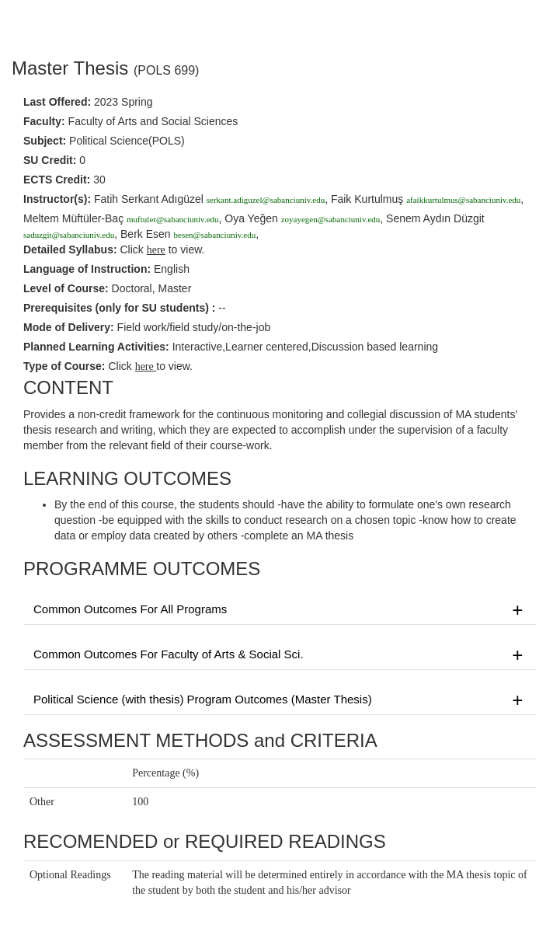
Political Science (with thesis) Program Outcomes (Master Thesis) (280, 700)
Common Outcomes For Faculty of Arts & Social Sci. (280, 655)
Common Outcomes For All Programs (280, 610)
